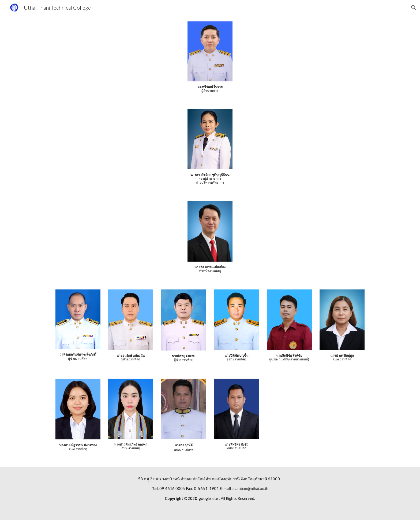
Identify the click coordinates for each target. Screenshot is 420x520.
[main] (210, 89)
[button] (414, 7)
